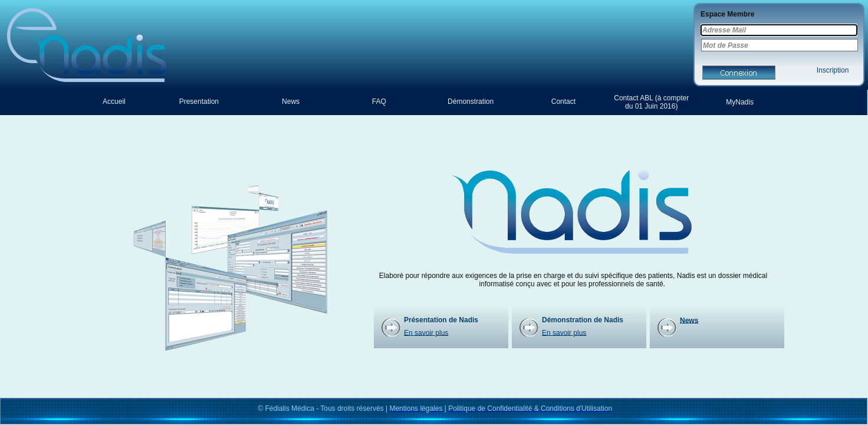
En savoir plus (426, 332)
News (689, 320)
